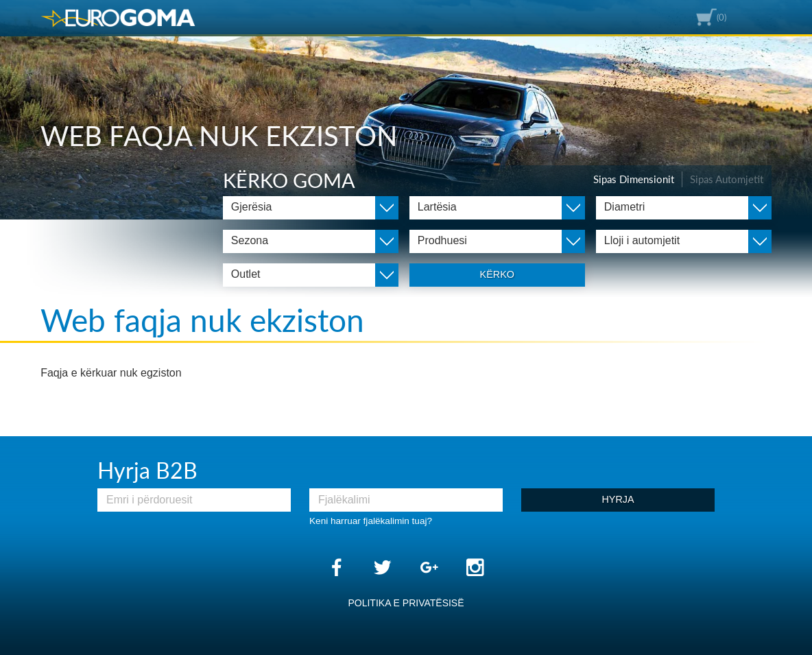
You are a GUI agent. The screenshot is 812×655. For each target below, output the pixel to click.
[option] (406, 110)
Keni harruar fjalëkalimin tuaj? (371, 521)
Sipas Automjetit (727, 179)
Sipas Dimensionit (634, 179)
